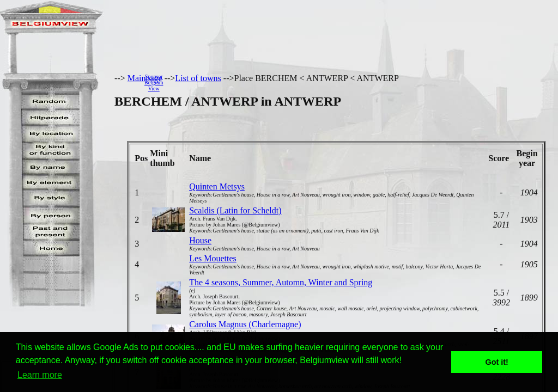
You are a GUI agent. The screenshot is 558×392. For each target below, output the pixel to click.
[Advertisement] (363, 82)
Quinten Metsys (217, 186)
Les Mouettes (213, 258)
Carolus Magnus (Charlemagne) (245, 324)
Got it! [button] (497, 362)
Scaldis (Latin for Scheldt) (235, 210)
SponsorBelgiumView (154, 82)
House (200, 240)
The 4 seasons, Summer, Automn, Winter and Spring (281, 282)
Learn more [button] (40, 375)
